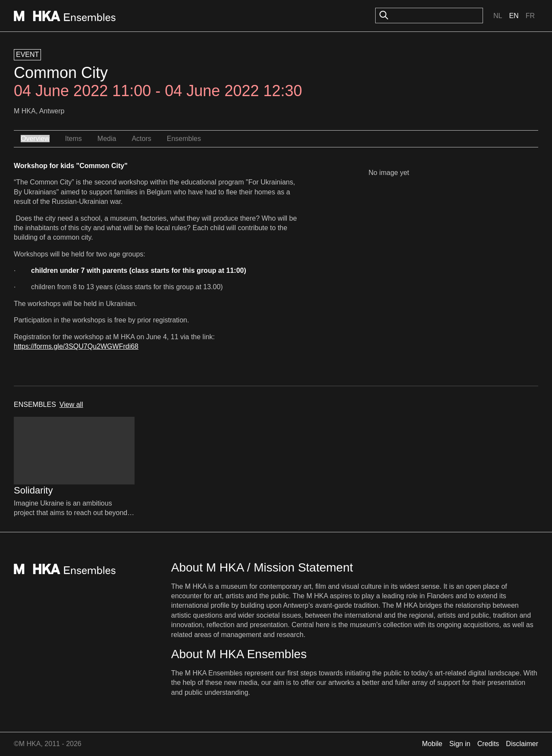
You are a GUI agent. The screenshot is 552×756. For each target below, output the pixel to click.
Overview (35, 139)
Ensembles (184, 139)
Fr (530, 16)
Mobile (432, 744)
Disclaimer (522, 744)
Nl (498, 16)
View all (71, 405)
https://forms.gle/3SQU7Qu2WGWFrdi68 (76, 346)
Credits (488, 744)
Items (74, 139)
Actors (141, 139)
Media (107, 139)
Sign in (460, 744)
